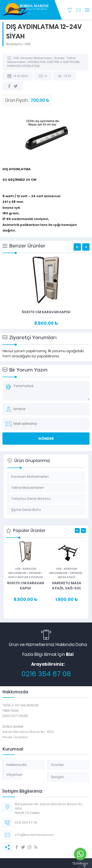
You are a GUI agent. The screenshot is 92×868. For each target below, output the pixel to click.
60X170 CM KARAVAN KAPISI (46, 312)
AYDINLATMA (37, 62)
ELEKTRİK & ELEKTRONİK (63, 62)
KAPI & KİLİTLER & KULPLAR (26, 577)
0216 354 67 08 (46, 674)
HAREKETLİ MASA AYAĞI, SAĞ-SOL (67, 586)
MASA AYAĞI (67, 577)
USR (27, 44)
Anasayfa (14, 44)
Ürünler (59, 58)
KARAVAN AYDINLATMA (24, 66)
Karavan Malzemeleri (36, 58)
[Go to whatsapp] (80, 854)
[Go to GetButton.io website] (80, 863)
